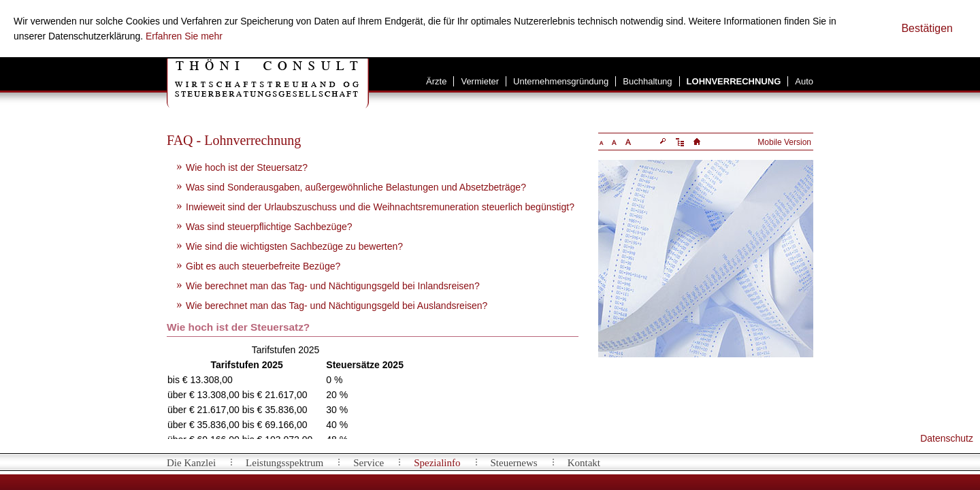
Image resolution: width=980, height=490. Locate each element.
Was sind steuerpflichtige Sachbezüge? (269, 227)
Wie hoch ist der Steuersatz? (247, 167)
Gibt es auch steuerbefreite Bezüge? (263, 266)
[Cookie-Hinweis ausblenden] (927, 29)
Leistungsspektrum (284, 463)
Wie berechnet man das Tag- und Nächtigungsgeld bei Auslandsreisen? (337, 306)
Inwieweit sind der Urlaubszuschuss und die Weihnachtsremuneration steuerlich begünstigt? (380, 207)
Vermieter (480, 81)
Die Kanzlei (191, 463)
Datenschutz (947, 438)
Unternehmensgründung (561, 81)
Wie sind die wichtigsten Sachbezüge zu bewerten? (294, 246)
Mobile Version (784, 142)
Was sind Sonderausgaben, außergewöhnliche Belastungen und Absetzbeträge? (356, 187)
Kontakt (584, 463)
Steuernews (514, 463)
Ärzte (436, 81)
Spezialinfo (437, 463)
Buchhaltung (647, 81)
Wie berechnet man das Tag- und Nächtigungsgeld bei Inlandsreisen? (333, 286)
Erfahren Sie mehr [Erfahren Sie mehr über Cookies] (184, 36)
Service (369, 463)
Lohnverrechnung (734, 81)
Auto (804, 81)
